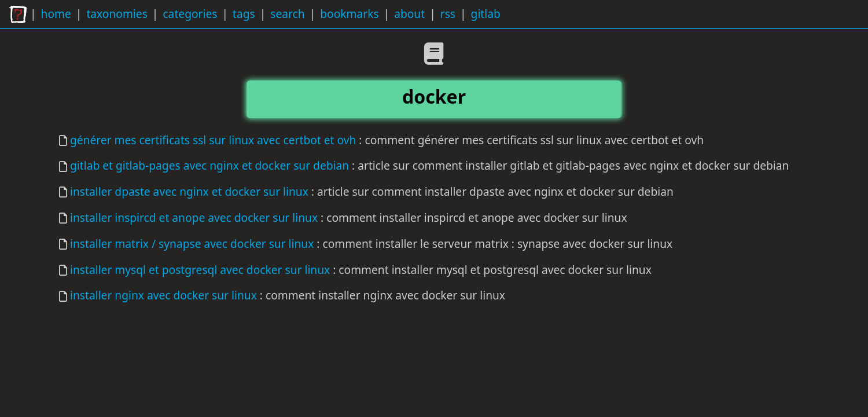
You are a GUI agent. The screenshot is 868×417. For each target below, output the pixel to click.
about (409, 14)
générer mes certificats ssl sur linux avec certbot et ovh (213, 140)
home (56, 14)
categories (190, 14)
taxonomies (117, 14)
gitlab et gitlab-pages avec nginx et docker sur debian (209, 165)
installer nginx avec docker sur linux (163, 295)
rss (448, 14)
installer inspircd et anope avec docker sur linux (194, 217)
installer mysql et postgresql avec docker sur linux (200, 270)
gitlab (486, 14)
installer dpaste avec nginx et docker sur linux (189, 191)
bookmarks (349, 14)
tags (244, 14)
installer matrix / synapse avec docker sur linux (192, 244)
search (287, 14)
